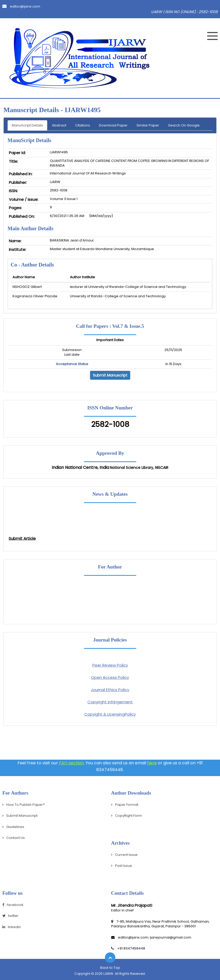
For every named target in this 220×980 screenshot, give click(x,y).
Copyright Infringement (110, 702)
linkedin (12, 927)
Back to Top (110, 968)
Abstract (59, 125)
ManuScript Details (27, 125)
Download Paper (113, 125)
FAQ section (71, 763)
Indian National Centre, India (80, 468)
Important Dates (110, 340)
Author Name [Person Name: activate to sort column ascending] (24, 277)
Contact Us (16, 838)
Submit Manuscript (110, 375)
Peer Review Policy (110, 665)
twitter (10, 916)
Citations (83, 125)
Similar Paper (148, 125)
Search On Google (184, 125)
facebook (13, 905)
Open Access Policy (110, 677)
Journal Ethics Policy (110, 690)
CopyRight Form (129, 816)
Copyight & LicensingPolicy (110, 714)
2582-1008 (110, 424)
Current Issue (126, 855)
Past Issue (124, 866)
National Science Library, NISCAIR (139, 468)
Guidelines (15, 827)
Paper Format (127, 805)
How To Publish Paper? (26, 805)
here (152, 763)
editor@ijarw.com (21, 6)
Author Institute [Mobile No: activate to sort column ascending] (82, 277)
